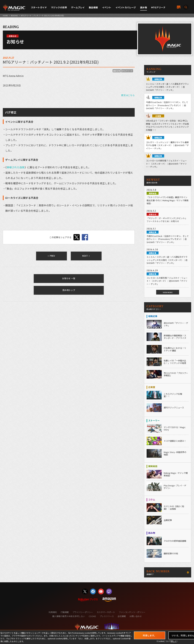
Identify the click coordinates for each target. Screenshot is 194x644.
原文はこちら (128, 95)
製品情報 (93, 7)
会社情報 (122, 616)
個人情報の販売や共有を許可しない (69, 616)
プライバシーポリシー (83, 612)
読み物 (144, 7)
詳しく (174, 641)
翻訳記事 (117, 71)
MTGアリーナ (158, 7)
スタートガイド (39, 7)
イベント (107, 7)
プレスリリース (107, 616)
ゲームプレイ (78, 7)
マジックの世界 (59, 7)
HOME (5, 16)
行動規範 (65, 612)
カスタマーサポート (106, 612)
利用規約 (53, 612)
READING (14, 16)
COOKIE (92, 616)
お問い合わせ (136, 616)
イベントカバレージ (126, 7)
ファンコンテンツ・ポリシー (132, 612)
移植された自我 (16, 167)
